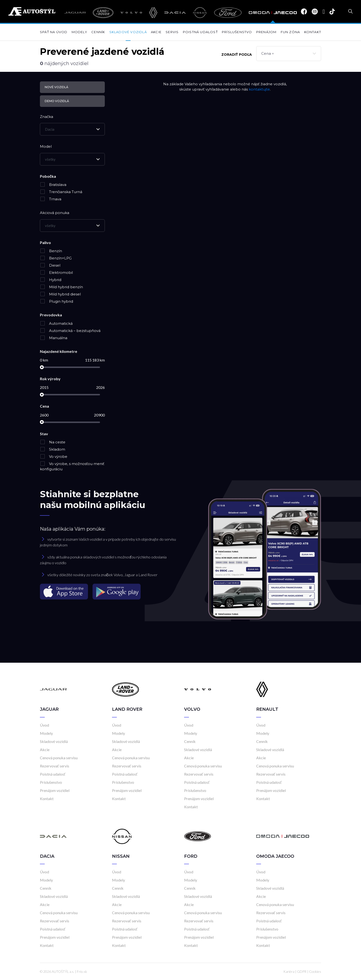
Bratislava (53, 185)
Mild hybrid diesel (60, 294)
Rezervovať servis (55, 766)
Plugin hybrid (56, 301)
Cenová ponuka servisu (59, 758)
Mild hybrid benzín (61, 287)
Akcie (156, 32)
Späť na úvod (54, 32)
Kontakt (313, 32)
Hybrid (51, 280)
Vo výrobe (54, 456)
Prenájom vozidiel (55, 790)
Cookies (315, 971)
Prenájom (266, 32)
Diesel (50, 265)
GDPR (302, 971)
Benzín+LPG (56, 258)
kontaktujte (259, 89)
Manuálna (54, 338)
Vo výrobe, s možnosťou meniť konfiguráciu (72, 466)
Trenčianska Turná (61, 192)
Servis (172, 32)
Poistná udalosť (200, 32)
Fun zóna (290, 32)
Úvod (44, 725)
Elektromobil (56, 273)
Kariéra (289, 971)
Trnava (51, 199)
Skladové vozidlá (128, 32)
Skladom (53, 449)
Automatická (56, 323)
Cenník (98, 32)
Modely (79, 32)
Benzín (51, 251)
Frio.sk (82, 971)
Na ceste (53, 442)
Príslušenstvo (237, 32)
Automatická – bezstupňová (70, 331)
